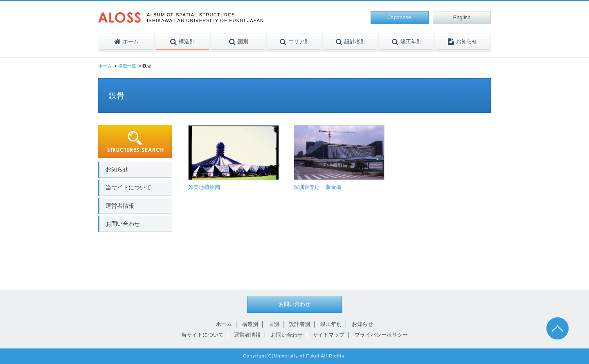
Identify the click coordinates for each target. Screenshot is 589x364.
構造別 (250, 324)
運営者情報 (120, 206)
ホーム (105, 66)
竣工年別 (331, 324)
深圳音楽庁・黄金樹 (318, 187)
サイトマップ (328, 335)
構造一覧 (127, 66)
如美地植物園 (204, 187)
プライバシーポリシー (381, 335)
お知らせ (117, 169)
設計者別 (299, 324)
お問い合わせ (123, 224)
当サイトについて (128, 187)
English (462, 17)
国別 (274, 324)
